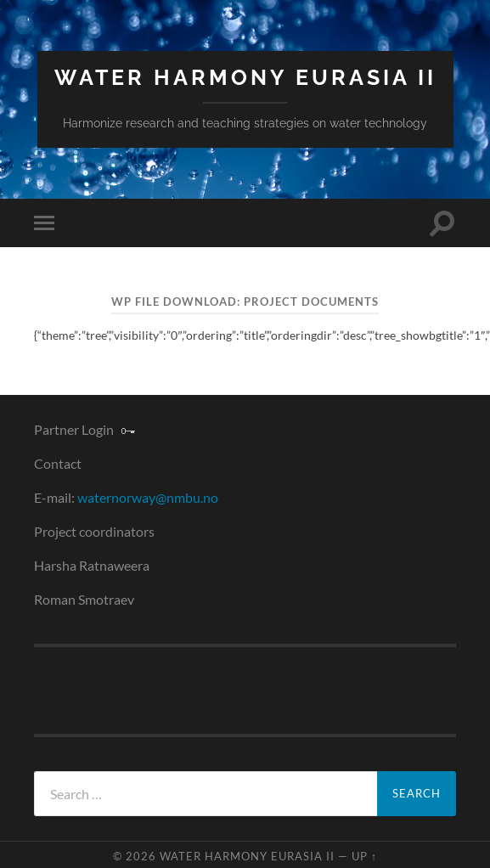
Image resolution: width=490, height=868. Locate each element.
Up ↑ (364, 856)
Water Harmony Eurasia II (245, 78)
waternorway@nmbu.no (148, 497)
